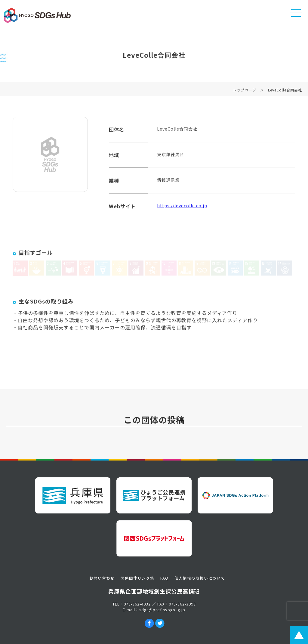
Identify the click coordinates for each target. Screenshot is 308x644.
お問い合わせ (102, 578)
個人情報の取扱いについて (200, 578)
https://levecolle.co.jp (182, 208)
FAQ (164, 578)
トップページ (245, 92)
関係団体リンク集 (137, 578)
